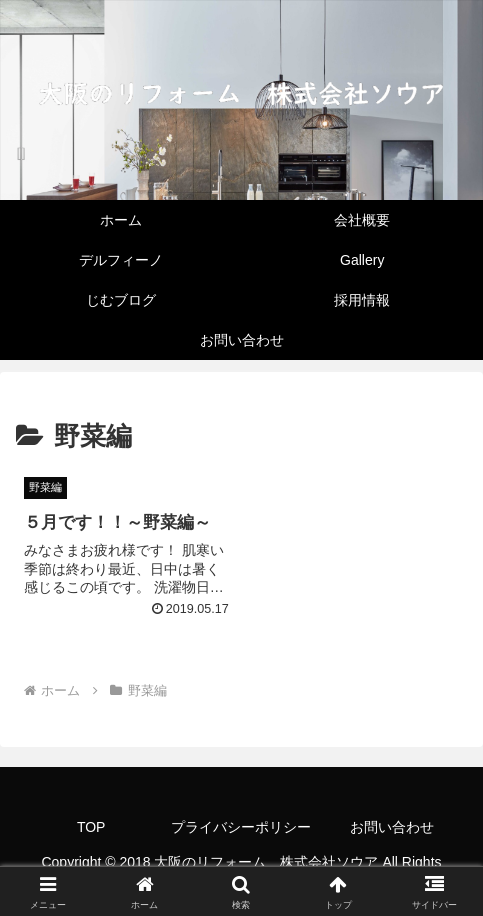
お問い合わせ (392, 827)
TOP (91, 827)
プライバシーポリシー (241, 827)
